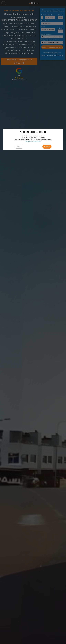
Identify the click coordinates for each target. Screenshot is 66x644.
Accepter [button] (47, 147)
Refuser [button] (19, 147)
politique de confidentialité (33, 142)
